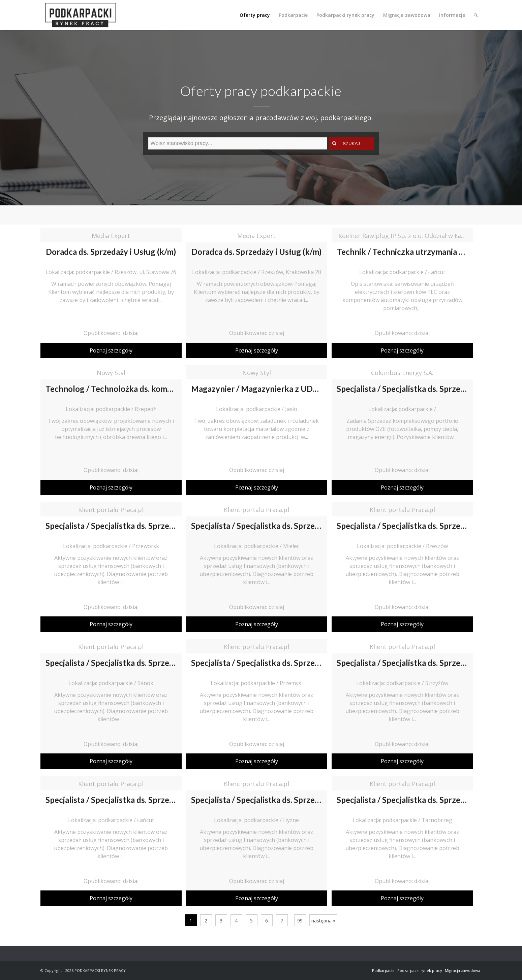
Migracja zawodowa (463, 970)
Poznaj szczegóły (111, 350)
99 (300, 921)
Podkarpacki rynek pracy (420, 970)
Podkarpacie (383, 970)
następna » (323, 921)
